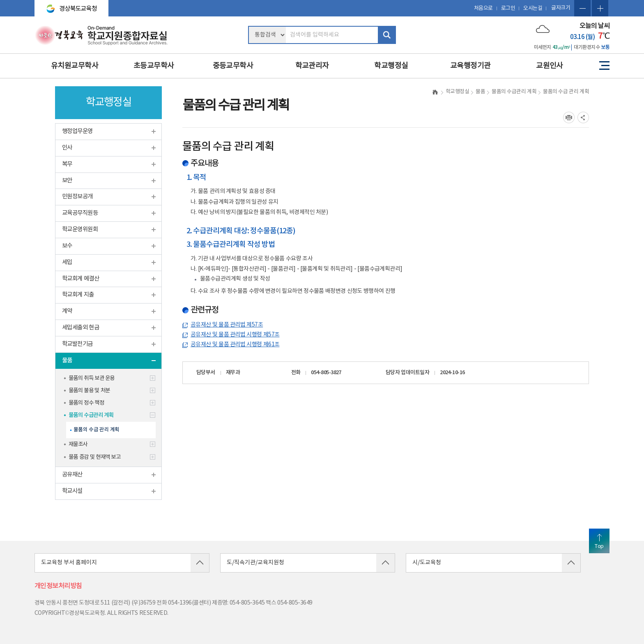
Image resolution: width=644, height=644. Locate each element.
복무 (67, 164)
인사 (67, 148)
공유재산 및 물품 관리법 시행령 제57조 (235, 335)
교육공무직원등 (80, 213)
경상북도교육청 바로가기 (68, 5)
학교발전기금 (77, 344)
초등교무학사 (154, 66)
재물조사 (78, 444)
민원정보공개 (77, 197)
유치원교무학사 (75, 66)
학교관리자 (312, 66)
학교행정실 (391, 66)
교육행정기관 (470, 66)
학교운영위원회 (80, 229)
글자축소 (582, 8)
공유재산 (72, 475)
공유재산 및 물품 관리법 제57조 (227, 325)
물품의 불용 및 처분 (89, 391)
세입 (67, 262)
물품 (67, 360)
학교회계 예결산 (80, 279)
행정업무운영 (77, 131)
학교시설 (72, 491)
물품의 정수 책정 (86, 403)
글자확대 (600, 8)
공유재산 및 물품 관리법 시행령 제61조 (235, 345)
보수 (67, 246)
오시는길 (533, 8)
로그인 (508, 8)
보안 (67, 181)
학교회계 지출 (78, 295)
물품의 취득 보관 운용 (92, 378)
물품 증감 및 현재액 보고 (94, 457)
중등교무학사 (233, 66)
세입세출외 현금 (80, 328)
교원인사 (550, 66)
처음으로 (483, 8)
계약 (67, 311)
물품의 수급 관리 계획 (97, 430)
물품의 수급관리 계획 (91, 415)
